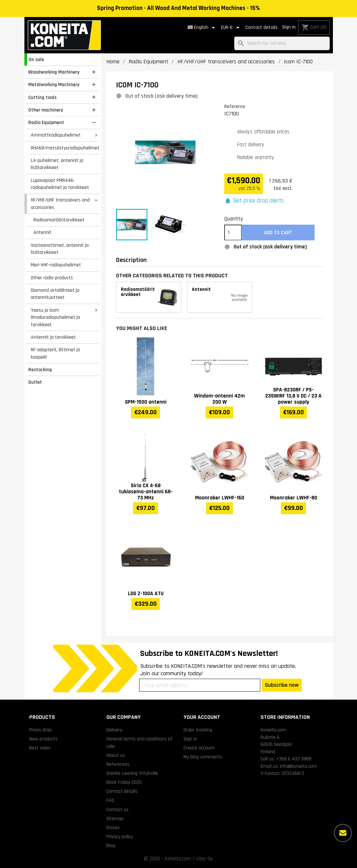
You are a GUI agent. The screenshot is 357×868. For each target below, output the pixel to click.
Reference (235, 106)
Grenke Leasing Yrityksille (132, 773)
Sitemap (115, 819)
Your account (202, 717)
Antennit (42, 232)
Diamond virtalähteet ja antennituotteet (55, 294)
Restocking (40, 370)
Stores (113, 828)
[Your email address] (200, 685)
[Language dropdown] (202, 28)
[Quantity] (233, 233)
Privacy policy (120, 837)
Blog (111, 846)
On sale (36, 59)
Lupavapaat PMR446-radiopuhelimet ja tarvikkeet (60, 184)
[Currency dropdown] (231, 28)
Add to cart (278, 233)
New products (43, 739)
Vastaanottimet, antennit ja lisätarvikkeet (60, 249)
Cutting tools (42, 97)
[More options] (343, 833)
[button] (254, 201)
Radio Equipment (46, 122)
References (118, 764)
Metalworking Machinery (54, 85)
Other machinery (46, 110)
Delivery (114, 730)
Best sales (40, 748)
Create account (199, 748)
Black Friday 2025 (124, 782)
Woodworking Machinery (54, 72)
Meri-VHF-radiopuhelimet (56, 265)
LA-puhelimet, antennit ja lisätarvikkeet (57, 164)
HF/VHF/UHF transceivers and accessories (60, 204)
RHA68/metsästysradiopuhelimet (65, 148)
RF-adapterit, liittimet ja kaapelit (55, 353)
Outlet (35, 382)
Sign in (289, 27)
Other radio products (52, 278)
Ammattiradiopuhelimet (56, 135)
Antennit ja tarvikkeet (53, 337)
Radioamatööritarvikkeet (59, 220)
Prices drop (40, 730)
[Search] (282, 44)
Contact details (262, 27)
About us (116, 755)
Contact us (117, 810)
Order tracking (198, 730)
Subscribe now (282, 685)
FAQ (110, 800)
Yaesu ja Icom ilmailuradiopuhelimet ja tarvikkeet (55, 317)
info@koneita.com (298, 766)
